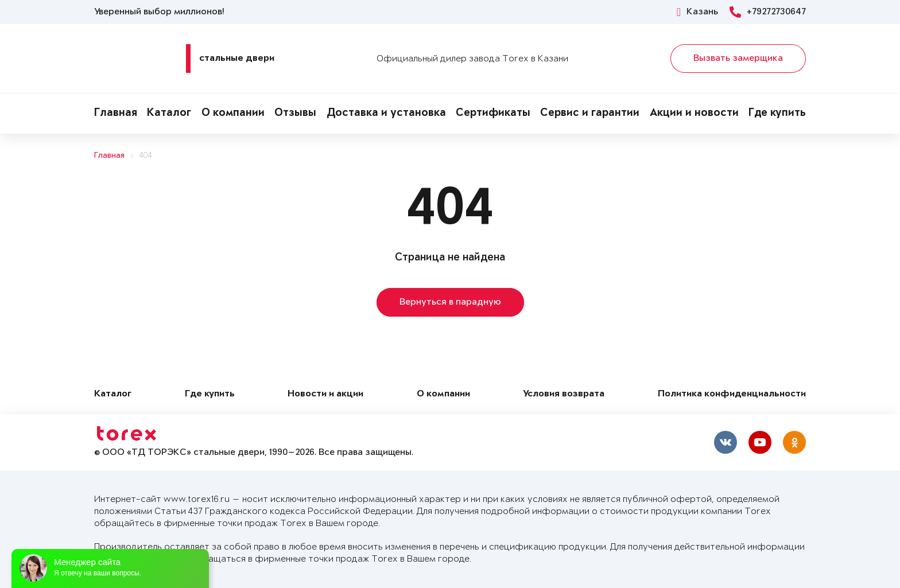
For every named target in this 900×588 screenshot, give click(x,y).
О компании (233, 114)
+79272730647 (768, 12)
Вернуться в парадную (450, 302)
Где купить (777, 114)
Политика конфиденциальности (732, 394)
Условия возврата (564, 394)
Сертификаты (493, 114)
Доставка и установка (386, 114)
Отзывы (295, 114)
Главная (116, 114)
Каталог (169, 114)
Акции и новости (694, 114)
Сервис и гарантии (590, 114)
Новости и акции (325, 394)
